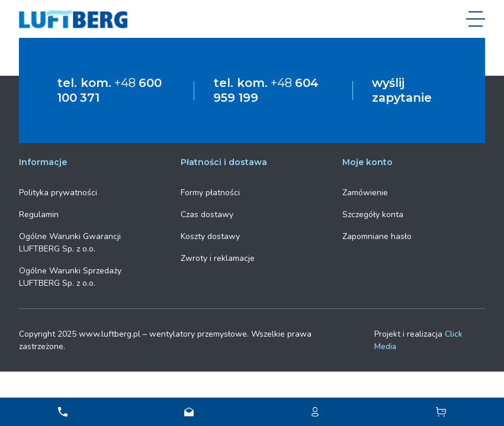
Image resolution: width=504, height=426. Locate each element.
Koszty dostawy (210, 235)
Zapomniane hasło (377, 235)
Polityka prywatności (58, 191)
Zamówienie (365, 191)
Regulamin (39, 213)
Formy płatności (210, 191)
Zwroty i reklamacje (218, 257)
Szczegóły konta (373, 213)
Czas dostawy (207, 213)
